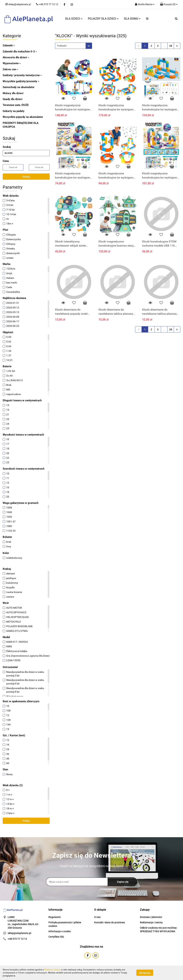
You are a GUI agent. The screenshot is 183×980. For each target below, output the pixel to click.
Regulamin (55, 917)
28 (171, 46)
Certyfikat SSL (56, 937)
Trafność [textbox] (62, 46)
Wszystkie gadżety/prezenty (21, 81)
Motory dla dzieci (13, 93)
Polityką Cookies (53, 970)
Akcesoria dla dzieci (16, 57)
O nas (97, 917)
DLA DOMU (132, 19)
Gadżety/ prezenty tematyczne (22, 75)
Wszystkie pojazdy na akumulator (23, 117)
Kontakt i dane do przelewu (110, 922)
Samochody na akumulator (19, 87)
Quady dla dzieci (13, 99)
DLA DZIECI (74, 19)
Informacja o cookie (60, 931)
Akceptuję (145, 973)
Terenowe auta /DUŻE (16, 105)
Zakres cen (10, 69)
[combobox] (74, 46)
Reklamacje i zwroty (151, 922)
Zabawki (9, 45)
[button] (169, 4)
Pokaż (26, 821)
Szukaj (26, 177)
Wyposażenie (12, 63)
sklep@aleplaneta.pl (19, 933)
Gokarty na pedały (14, 111)
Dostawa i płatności (151, 917)
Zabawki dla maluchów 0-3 (20, 52)
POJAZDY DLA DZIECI (103, 19)
